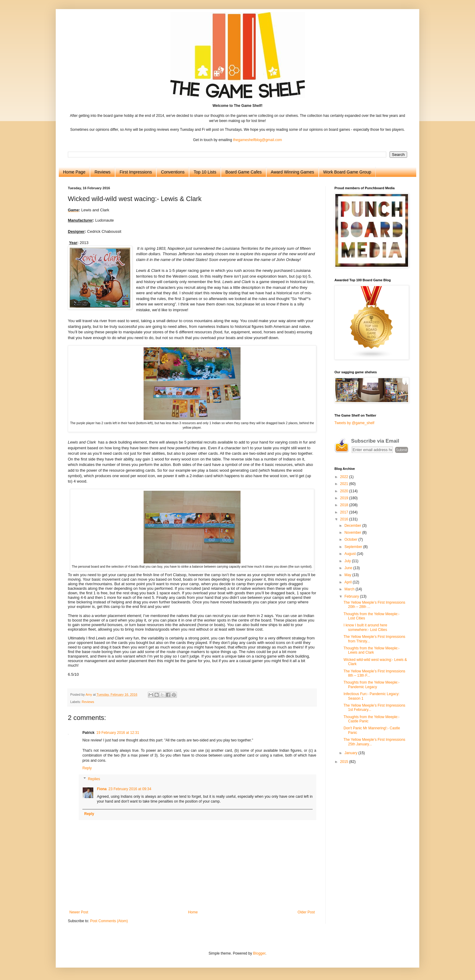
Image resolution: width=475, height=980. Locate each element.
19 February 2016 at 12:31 (118, 733)
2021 (345, 484)
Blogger (259, 953)
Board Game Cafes (244, 172)
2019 (345, 498)
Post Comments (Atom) (109, 921)
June (349, 568)
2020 (345, 491)
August (351, 554)
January (351, 753)
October (351, 539)
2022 (345, 477)
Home (193, 912)
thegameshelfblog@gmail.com (257, 140)
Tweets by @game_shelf (354, 423)
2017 (345, 512)
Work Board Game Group (347, 172)
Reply (87, 768)
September (354, 547)
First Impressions (136, 172)
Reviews (103, 172)
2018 (345, 505)
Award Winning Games (292, 172)
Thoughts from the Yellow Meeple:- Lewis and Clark (372, 650)
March (350, 589)
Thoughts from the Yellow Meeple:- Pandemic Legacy (372, 685)
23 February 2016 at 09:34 (130, 789)
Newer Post (79, 912)
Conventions (173, 172)
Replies (94, 779)
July (348, 561)
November (353, 533)
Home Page (74, 172)
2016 (345, 519)
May (348, 575)
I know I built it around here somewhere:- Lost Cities (365, 627)
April (349, 582)
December (353, 526)
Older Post (306, 912)
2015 (345, 762)
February (352, 596)
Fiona (102, 789)
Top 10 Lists (205, 172)
